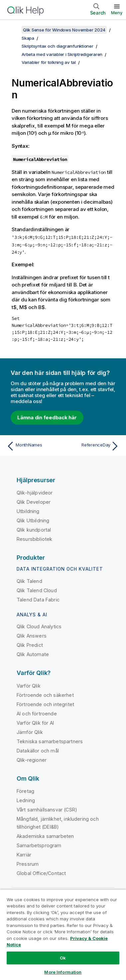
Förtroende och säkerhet (45, 695)
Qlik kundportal (34, 530)
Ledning (26, 800)
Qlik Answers (32, 636)
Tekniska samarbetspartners (50, 741)
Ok (63, 958)
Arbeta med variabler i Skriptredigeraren (62, 54)
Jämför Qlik (30, 732)
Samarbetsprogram (39, 845)
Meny (117, 13)
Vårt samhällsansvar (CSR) (47, 810)
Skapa (28, 38)
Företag (25, 791)
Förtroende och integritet (45, 704)
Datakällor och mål (38, 751)
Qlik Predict (30, 645)
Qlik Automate (33, 654)
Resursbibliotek (34, 539)
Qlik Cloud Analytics (39, 626)
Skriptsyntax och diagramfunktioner (58, 46)
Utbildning (28, 511)
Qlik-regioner (32, 760)
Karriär (24, 855)
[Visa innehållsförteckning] (13, 30)
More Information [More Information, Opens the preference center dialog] (63, 972)
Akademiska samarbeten (45, 836)
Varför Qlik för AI (35, 723)
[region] (63, 935)
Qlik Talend (29, 581)
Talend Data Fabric (38, 600)
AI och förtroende (37, 714)
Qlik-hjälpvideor (35, 493)
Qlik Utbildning (33, 520)
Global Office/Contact (41, 873)
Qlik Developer (34, 502)
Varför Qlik (29, 686)
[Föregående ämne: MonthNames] (33, 446)
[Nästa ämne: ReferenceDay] (93, 446)
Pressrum (28, 864)
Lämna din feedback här (47, 417)
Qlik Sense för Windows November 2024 (64, 30)
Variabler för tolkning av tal (49, 62)
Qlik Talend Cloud (37, 590)
